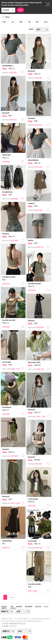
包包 (46, 22)
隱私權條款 (29, 607)
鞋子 (37, 22)
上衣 (12, 22)
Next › (12, 597)
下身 (29, 22)
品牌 (12, 607)
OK (20, 10)
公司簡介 (13, 608)
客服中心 (4, 608)
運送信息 (38, 607)
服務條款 (19, 607)
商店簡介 (4, 607)
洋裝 (21, 22)
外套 (4, 22)
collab (46, 607)
